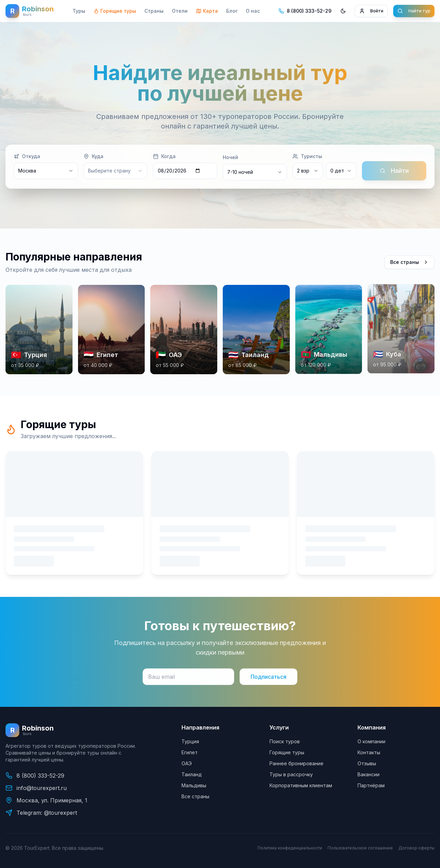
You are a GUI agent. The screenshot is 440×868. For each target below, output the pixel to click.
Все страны (409, 264)
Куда (93, 157)
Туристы (307, 157)
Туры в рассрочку (291, 774)
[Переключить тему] (343, 11)
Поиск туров (285, 741)
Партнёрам (371, 785)
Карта (207, 11)
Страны (154, 11)
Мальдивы (194, 785)
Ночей (230, 158)
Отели (180, 11)
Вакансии (368, 774)
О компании (371, 741)
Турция (190, 741)
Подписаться (268, 682)
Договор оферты (416, 848)
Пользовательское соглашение (360, 848)
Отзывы (367, 763)
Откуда (27, 157)
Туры (79, 11)
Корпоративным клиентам (301, 785)
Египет (190, 752)
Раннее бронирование (296, 763)
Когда (164, 157)
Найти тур (414, 11)
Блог (232, 11)
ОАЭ (187, 763)
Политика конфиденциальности (290, 848)
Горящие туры (115, 11)
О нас (253, 11)
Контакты (369, 752)
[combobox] (255, 173)
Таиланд (192, 774)
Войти (371, 11)
